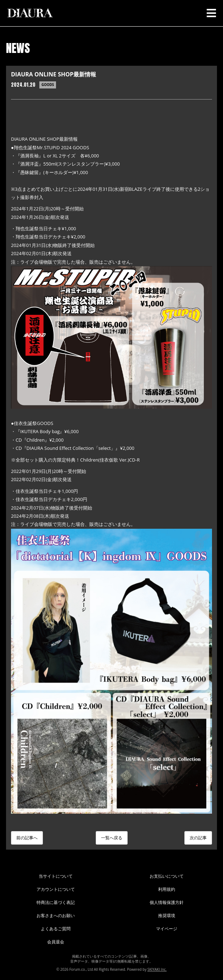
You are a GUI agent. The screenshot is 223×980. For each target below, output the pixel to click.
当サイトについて (56, 876)
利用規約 (167, 889)
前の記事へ (27, 838)
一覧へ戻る (112, 838)
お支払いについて (167, 876)
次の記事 (198, 838)
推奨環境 (167, 916)
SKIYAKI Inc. (157, 969)
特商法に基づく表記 (56, 902)
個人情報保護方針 (167, 902)
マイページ (167, 929)
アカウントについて (56, 889)
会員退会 (56, 942)
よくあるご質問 (56, 929)
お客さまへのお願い (56, 916)
